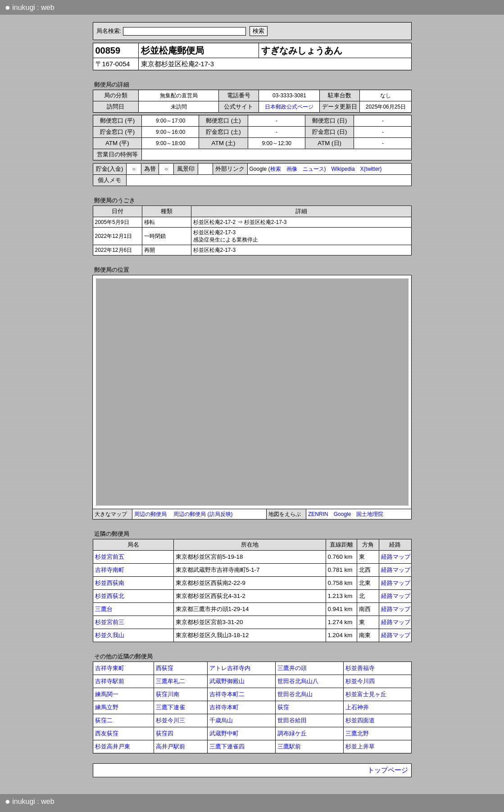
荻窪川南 (168, 694)
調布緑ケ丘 (292, 733)
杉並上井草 (360, 746)
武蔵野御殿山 (227, 681)
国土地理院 (370, 514)
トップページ (388, 770)
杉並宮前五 (110, 557)
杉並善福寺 (360, 668)
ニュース (313, 169)
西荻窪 (165, 668)
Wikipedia (343, 169)
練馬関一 (107, 694)
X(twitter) (371, 169)
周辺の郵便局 (150, 514)
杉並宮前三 (110, 622)
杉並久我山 (110, 635)
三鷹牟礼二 (170, 681)
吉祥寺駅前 (110, 681)
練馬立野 (107, 707)
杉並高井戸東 (113, 746)
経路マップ (396, 557)
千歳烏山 (221, 720)
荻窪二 (104, 720)
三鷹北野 (357, 733)
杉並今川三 (170, 720)
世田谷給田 (292, 720)
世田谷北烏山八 (298, 681)
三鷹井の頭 (292, 668)
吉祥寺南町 (110, 570)
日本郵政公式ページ (289, 107)
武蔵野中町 (224, 733)
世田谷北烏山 (295, 694)
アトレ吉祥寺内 (230, 668)
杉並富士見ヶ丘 (366, 694)
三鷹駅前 (289, 746)
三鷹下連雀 (170, 707)
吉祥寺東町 (110, 668)
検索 (276, 169)
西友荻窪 (107, 733)
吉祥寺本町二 (227, 694)
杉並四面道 (360, 720)
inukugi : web (30, 7)
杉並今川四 (360, 681)
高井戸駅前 (170, 746)
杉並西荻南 (110, 583)
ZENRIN (318, 514)
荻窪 (283, 707)
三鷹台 (104, 609)
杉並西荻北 (110, 596)
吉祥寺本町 (224, 707)
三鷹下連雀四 (227, 746)
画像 (292, 169)
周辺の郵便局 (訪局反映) (203, 514)
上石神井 (357, 707)
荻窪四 (165, 733)
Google (343, 514)
